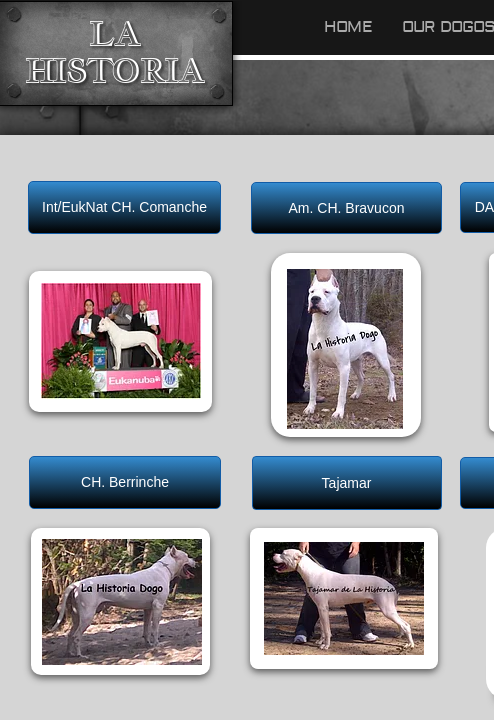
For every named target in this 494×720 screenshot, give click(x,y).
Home (348, 27)
